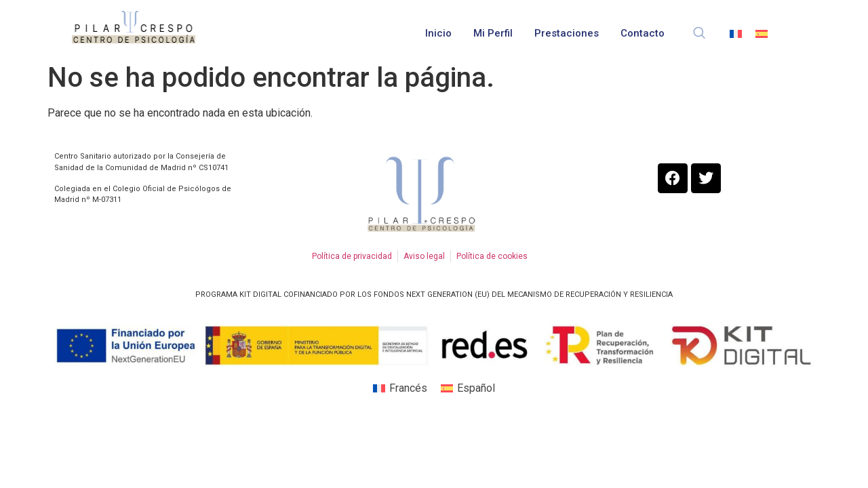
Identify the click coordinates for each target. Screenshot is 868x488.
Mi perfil (493, 33)
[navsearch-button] (699, 27)
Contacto (643, 33)
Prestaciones (567, 33)
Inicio (438, 33)
